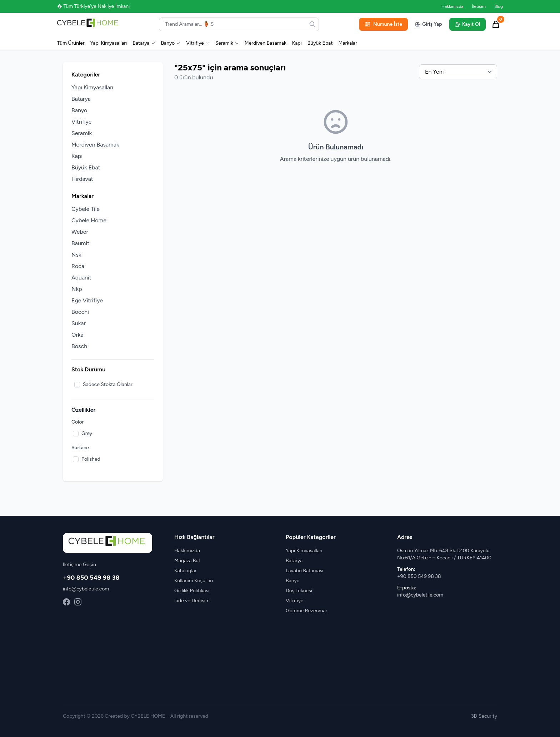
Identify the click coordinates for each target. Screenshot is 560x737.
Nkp (77, 289)
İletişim (479, 6)
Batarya (144, 43)
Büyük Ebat (320, 43)
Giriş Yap (428, 24)
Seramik (227, 43)
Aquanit (81, 278)
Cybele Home (89, 220)
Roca (78, 266)
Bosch (79, 346)
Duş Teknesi (299, 591)
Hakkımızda (452, 6)
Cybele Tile (86, 209)
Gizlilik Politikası (192, 591)
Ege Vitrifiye (87, 300)
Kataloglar (185, 571)
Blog (499, 6)
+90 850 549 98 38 (91, 578)
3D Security (484, 716)
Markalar (348, 43)
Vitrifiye (198, 43)
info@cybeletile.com (86, 589)
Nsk (76, 255)
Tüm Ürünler (71, 43)
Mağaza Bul (187, 561)
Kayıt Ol (467, 24)
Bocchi (80, 312)
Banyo (171, 43)
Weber (80, 232)
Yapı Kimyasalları (109, 43)
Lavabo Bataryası (304, 571)
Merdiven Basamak (266, 43)
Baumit (80, 243)
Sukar (79, 323)
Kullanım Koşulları (194, 581)
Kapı (297, 43)
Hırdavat (82, 179)
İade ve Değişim (192, 601)
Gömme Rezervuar (306, 611)
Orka (77, 335)
